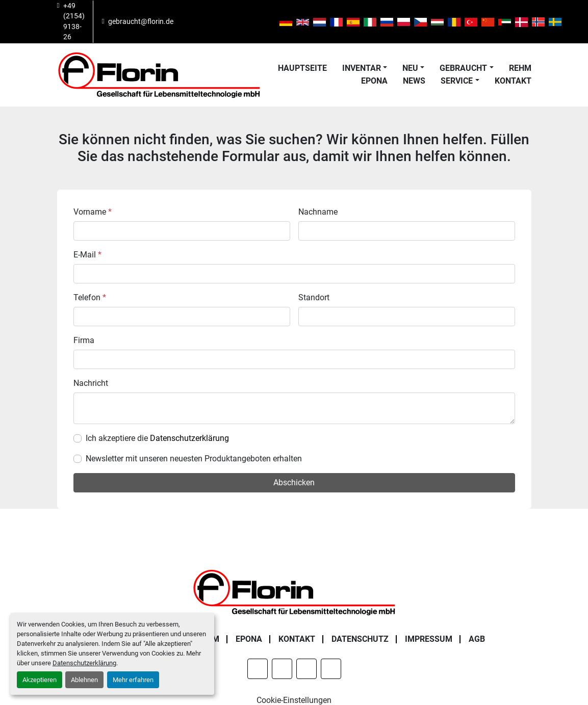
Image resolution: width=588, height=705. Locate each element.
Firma (84, 340)
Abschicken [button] (294, 482)
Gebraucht (463, 68)
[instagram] (238, 21)
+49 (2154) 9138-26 (74, 21)
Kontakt (513, 81)
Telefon (90, 297)
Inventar (362, 68)
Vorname (93, 212)
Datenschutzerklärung (84, 663)
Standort (314, 297)
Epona (374, 81)
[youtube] (264, 21)
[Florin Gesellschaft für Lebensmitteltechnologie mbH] (294, 592)
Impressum (429, 639)
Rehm (520, 68)
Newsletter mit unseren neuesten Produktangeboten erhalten (194, 459)
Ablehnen (84, 680)
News (414, 81)
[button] (365, 68)
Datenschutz (360, 639)
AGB (477, 639)
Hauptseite (302, 68)
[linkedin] (212, 21)
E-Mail (87, 255)
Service (457, 81)
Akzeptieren (40, 680)
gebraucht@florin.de (141, 21)
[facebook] (186, 21)
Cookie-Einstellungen (294, 700)
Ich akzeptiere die (157, 438)
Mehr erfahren (133, 680)
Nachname (318, 212)
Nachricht (91, 383)
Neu (410, 68)
